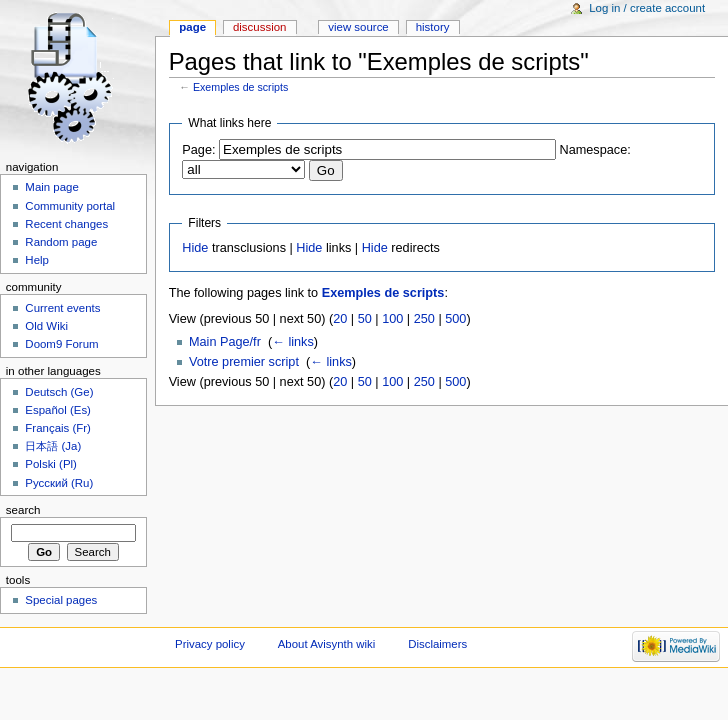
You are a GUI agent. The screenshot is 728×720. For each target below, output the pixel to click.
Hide (195, 248)
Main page (52, 187)
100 (392, 319)
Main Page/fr (225, 342)
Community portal (70, 206)
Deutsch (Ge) (59, 392)
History (433, 27)
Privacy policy (210, 644)
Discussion (259, 27)
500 (455, 319)
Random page (61, 242)
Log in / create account (647, 8)
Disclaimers (437, 644)
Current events (62, 308)
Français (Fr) (58, 428)
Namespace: (595, 150)
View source (358, 27)
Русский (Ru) (59, 483)
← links (293, 342)
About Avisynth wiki (327, 644)
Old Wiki (46, 326)
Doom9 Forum (61, 344)
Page (192, 27)
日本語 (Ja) (53, 446)
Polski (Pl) (51, 464)
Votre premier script (244, 362)
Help (37, 260)
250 (424, 319)
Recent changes (66, 224)
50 (365, 319)
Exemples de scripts (240, 87)
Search (23, 510)
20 (340, 319)
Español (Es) (58, 410)
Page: (198, 150)
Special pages (61, 600)
